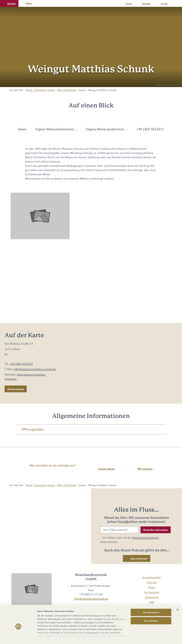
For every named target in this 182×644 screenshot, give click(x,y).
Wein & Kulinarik (67, 90)
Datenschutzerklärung (146, 538)
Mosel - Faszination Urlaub (40, 90)
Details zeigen (151, 638)
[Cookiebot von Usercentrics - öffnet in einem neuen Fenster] (18, 638)
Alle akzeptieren (151, 600)
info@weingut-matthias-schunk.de (35, 369)
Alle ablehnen (151, 608)
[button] (9, 3)
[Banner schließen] (178, 598)
